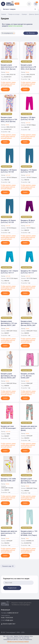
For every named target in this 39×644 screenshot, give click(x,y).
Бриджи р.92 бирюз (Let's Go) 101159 (8, 221)
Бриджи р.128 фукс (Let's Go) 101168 (28, 118)
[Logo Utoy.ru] (13, 3)
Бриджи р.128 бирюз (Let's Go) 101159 (9, 171)
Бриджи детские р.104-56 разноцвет (8, 427)
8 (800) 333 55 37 (13, 613)
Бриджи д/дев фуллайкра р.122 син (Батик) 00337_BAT (9, 323)
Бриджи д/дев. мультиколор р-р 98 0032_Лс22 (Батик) (28, 67)
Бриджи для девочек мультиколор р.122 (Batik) (29, 428)
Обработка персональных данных (18, 642)
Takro (27, 538)
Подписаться (12, 588)
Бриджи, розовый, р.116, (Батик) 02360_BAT (28, 376)
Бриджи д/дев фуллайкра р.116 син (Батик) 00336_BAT (29, 323)
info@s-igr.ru (9, 620)
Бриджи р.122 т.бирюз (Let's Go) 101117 (9, 272)
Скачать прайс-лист (8, 624)
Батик (7, 72)
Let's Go (28, 123)
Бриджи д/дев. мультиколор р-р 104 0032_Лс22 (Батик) (9, 119)
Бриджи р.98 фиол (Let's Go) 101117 (28, 221)
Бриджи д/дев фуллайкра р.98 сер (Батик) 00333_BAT (8, 376)
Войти (5, 89)
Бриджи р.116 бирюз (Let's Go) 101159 (29, 171)
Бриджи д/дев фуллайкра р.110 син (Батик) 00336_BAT (29, 481)
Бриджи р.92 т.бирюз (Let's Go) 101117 (29, 272)
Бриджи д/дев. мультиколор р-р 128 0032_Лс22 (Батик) (9, 67)
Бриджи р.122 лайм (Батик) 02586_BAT (8, 480)
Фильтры (31, 33)
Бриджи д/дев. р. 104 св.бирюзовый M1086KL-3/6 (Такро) (29, 533)
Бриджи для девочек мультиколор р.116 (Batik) (9, 533)
